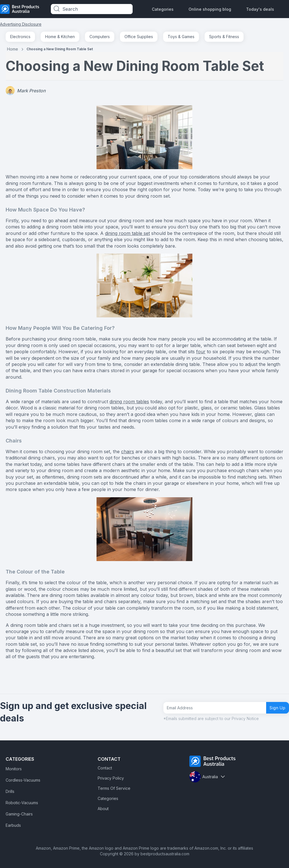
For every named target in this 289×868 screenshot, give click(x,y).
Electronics (20, 37)
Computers (100, 37)
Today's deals (260, 9)
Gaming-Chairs (19, 814)
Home (13, 49)
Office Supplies (139, 37)
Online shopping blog (210, 9)
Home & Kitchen (60, 37)
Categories (163, 9)
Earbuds (13, 825)
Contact (105, 768)
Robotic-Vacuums (22, 803)
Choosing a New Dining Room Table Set (60, 49)
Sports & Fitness (224, 37)
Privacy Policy (111, 778)
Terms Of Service (114, 788)
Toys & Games (181, 37)
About (103, 809)
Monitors (14, 769)
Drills (10, 791)
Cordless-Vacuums (23, 780)
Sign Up (275, 708)
